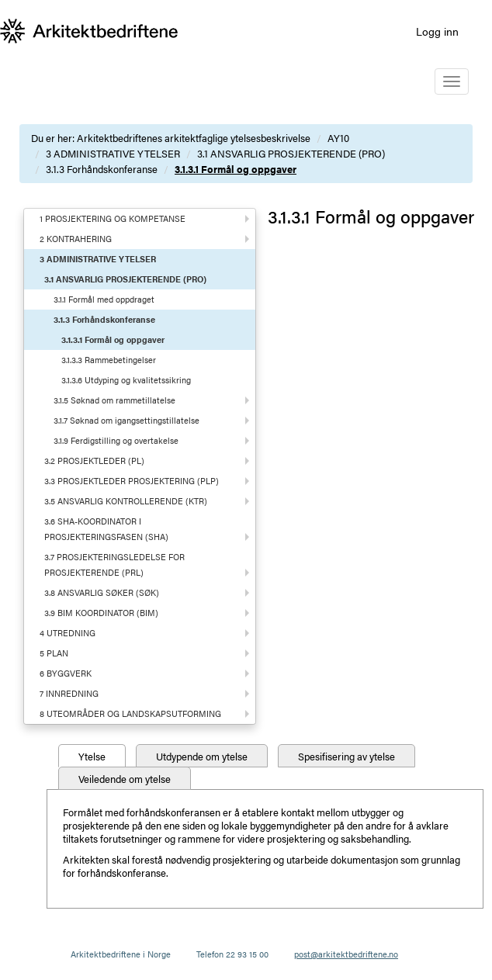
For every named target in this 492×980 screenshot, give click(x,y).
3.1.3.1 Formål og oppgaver (236, 169)
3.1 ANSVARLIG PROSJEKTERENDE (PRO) (291, 153)
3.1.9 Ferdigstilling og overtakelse (116, 440)
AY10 (338, 138)
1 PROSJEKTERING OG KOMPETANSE (113, 218)
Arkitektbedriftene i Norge (121, 954)
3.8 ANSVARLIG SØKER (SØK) (102, 592)
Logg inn (437, 31)
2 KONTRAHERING (76, 239)
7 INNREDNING (69, 693)
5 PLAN (54, 653)
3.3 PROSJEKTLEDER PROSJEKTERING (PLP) (132, 481)
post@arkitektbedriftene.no (346, 954)
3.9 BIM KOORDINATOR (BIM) (101, 613)
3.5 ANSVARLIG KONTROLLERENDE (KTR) (126, 501)
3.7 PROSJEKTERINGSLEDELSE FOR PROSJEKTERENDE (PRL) (114, 564)
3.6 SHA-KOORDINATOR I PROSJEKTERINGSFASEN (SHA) (106, 529)
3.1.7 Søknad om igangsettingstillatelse (126, 420)
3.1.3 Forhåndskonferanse (102, 169)
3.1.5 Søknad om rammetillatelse (114, 400)
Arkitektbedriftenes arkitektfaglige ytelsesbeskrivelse (194, 138)
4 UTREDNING (68, 633)
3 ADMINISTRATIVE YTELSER (113, 153)
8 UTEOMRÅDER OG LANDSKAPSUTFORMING (130, 713)
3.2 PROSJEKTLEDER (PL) (94, 461)
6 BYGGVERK (66, 673)
